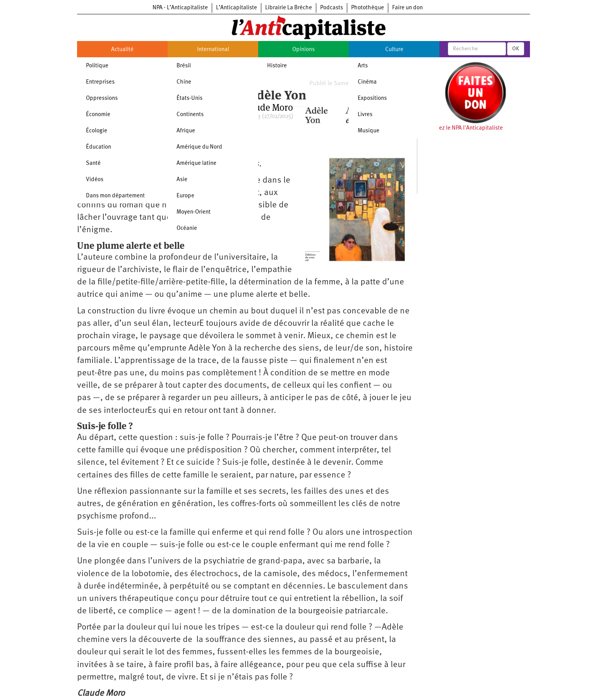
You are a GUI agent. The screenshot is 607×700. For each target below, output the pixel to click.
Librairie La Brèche (289, 8)
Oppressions (102, 98)
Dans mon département (115, 196)
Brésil (184, 66)
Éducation (99, 147)
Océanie (187, 228)
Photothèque (368, 8)
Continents (190, 115)
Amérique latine (196, 163)
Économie (98, 115)
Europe (185, 196)
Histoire (277, 66)
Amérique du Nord (199, 147)
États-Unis (189, 98)
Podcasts (332, 8)
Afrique (186, 131)
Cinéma (367, 82)
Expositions (372, 98)
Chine (184, 82)
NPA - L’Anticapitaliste (180, 8)
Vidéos (95, 180)
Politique (97, 66)
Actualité (122, 50)
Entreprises (100, 82)
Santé (93, 163)
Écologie (97, 131)
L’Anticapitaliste (237, 8)
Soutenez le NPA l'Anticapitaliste (462, 128)
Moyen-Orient (194, 212)
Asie (182, 180)
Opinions (303, 50)
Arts (363, 66)
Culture (394, 50)
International (213, 50)
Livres (365, 115)
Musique (369, 131)
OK (516, 49)
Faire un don (407, 8)
